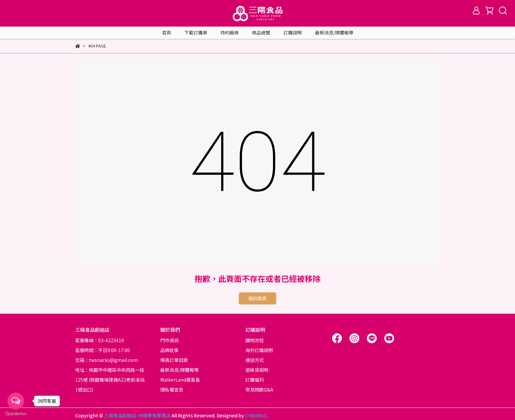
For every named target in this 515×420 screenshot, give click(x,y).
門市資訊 (169, 340)
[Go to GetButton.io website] (16, 413)
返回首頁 (257, 298)
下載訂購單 (196, 32)
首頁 (167, 32)
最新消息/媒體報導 (334, 32)
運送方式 (255, 360)
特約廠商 (230, 32)
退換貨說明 (257, 370)
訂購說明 (293, 32)
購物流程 (255, 340)
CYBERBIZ (256, 415)
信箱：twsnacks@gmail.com (107, 360)
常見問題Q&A (259, 389)
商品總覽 (261, 32)
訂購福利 (255, 380)
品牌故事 (169, 350)
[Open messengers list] (16, 401)
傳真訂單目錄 (174, 360)
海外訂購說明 (259, 350)
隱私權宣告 (172, 389)
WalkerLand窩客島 (180, 380)
